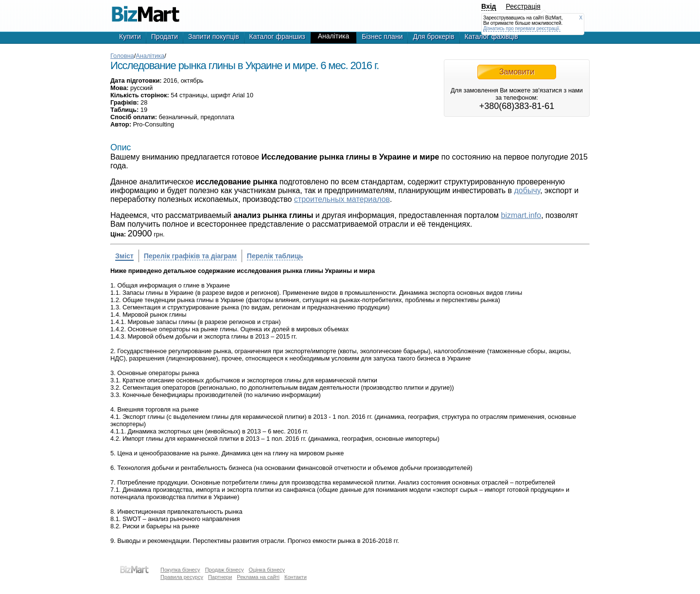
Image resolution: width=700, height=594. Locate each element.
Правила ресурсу (182, 577)
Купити (130, 36)
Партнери (220, 577)
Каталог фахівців (491, 36)
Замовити (517, 72)
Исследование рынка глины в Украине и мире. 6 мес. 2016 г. (145, 10)
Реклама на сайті (258, 577)
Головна (122, 56)
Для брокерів (433, 36)
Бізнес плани (382, 36)
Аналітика (334, 36)
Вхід (489, 6)
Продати (165, 36)
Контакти (296, 577)
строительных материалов (342, 199)
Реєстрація (523, 6)
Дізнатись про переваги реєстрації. (522, 28)
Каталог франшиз (277, 36)
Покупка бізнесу (180, 570)
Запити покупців (214, 36)
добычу (527, 190)
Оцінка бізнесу (267, 570)
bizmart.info (521, 215)
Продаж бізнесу (225, 570)
